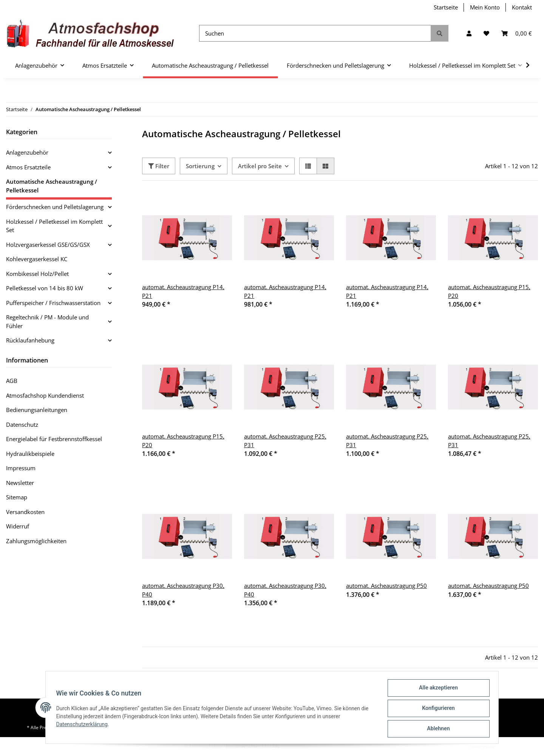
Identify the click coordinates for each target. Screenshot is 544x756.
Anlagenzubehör (27, 152)
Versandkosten (25, 512)
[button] (469, 33)
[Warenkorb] (517, 33)
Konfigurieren (437, 710)
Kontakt (522, 7)
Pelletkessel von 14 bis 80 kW (45, 288)
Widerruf (18, 526)
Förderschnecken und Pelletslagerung (55, 207)
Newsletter (20, 483)
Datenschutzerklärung (83, 725)
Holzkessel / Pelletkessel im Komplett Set (54, 226)
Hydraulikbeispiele (30, 454)
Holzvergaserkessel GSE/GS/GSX (48, 245)
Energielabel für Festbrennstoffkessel (54, 439)
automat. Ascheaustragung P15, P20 (489, 291)
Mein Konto (485, 7)
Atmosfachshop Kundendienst (45, 395)
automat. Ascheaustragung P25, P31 (285, 441)
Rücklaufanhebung (30, 340)
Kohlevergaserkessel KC (37, 259)
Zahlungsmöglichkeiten (36, 541)
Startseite (446, 7)
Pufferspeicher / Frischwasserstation (53, 303)
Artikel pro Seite (260, 166)
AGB (12, 381)
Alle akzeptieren (437, 690)
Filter (159, 166)
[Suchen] (315, 33)
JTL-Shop (505, 746)
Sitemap (17, 497)
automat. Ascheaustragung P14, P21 (183, 291)
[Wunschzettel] (486, 33)
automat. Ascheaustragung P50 (386, 586)
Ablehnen (437, 729)
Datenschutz (22, 424)
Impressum (21, 468)
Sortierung (200, 166)
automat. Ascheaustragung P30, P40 (183, 590)
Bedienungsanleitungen (37, 410)
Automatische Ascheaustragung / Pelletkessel (52, 186)
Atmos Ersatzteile (28, 167)
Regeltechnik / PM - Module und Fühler (47, 321)
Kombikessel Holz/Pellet (37, 274)
